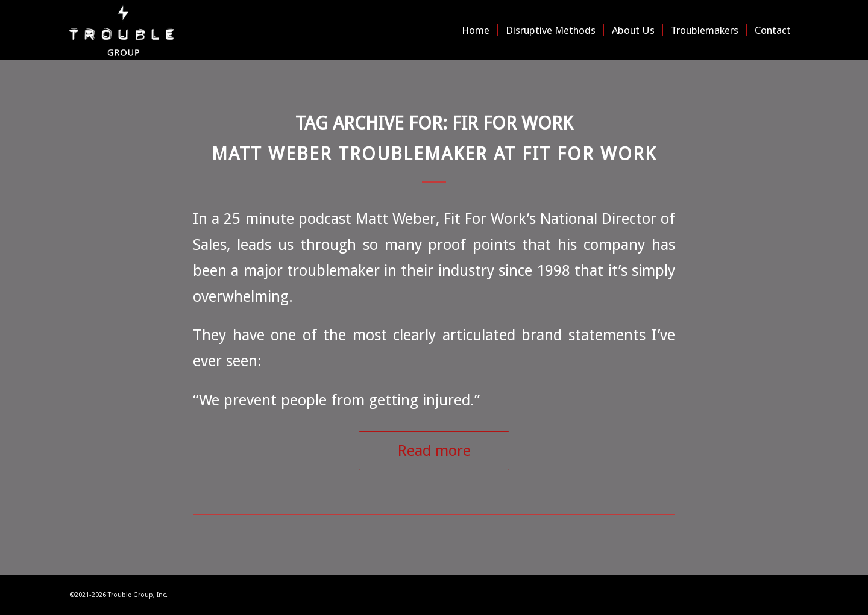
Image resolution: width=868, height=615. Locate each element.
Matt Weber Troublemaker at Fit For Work (434, 154)
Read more (434, 451)
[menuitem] (476, 30)
